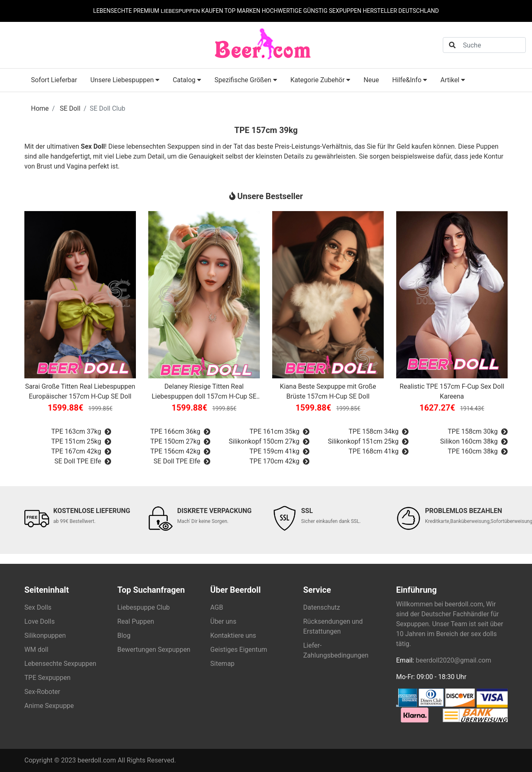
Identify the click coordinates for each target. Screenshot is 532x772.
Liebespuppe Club (144, 607)
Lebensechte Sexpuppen (60, 664)
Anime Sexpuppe (49, 706)
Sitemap (222, 664)
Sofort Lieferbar (54, 80)
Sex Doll (93, 146)
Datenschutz (322, 607)
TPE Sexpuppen (47, 678)
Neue (371, 80)
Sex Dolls (38, 607)
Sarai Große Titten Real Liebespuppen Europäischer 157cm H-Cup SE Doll (80, 391)
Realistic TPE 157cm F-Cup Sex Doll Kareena (452, 391)
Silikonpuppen (45, 635)
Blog (124, 635)
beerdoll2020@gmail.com (453, 660)
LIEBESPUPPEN (180, 11)
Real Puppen (136, 621)
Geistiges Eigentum (239, 650)
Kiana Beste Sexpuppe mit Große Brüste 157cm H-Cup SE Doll (328, 391)
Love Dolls (39, 621)
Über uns (223, 621)
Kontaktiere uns (233, 635)
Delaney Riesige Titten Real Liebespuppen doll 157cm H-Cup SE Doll (204, 392)
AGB (217, 607)
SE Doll (70, 108)
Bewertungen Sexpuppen (154, 650)
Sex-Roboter (42, 692)
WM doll (36, 650)
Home (40, 108)
